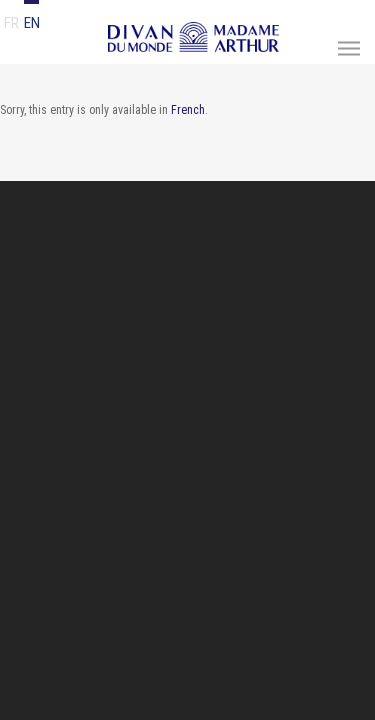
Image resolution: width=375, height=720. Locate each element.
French (188, 110)
